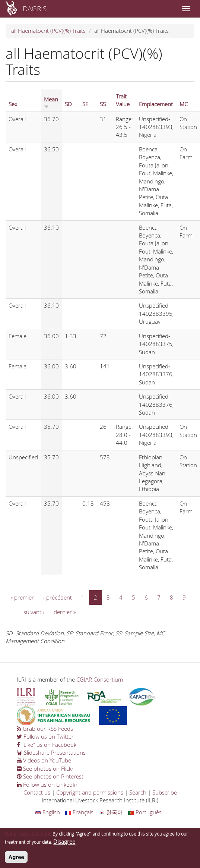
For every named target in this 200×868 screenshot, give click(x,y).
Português (145, 812)
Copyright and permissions (90, 792)
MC (184, 104)
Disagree (64, 845)
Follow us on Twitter (45, 736)
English (47, 812)
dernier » (65, 612)
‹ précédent (58, 597)
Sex (13, 104)
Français (79, 812)
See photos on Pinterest (50, 776)
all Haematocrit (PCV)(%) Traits (48, 31)
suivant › (34, 612)
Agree (16, 860)
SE (85, 104)
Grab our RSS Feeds (45, 729)
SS (103, 104)
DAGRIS (35, 8)
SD (68, 104)
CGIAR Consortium (100, 679)
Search (138, 792)
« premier (22, 597)
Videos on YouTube (44, 760)
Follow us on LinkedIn (47, 784)
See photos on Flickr (45, 768)
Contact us (37, 792)
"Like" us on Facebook (47, 745)
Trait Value (123, 100)
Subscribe (165, 792)
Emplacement (156, 104)
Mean (51, 102)
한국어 (111, 812)
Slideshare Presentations (51, 752)
